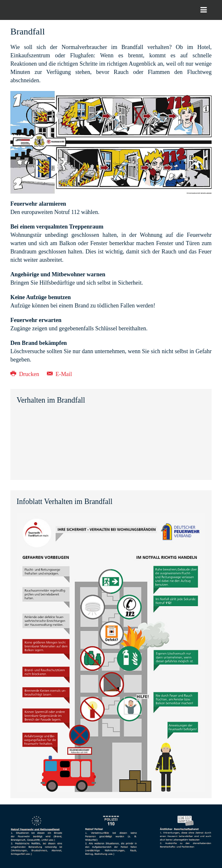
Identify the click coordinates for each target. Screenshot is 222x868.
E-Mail (60, 374)
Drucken (26, 374)
